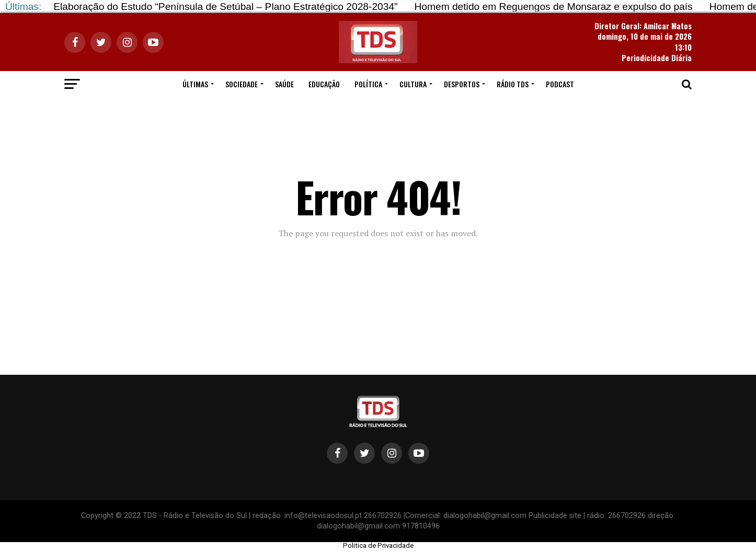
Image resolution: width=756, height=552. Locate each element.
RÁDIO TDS (513, 84)
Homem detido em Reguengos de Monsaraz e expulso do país (553, 7)
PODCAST (560, 84)
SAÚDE (284, 84)
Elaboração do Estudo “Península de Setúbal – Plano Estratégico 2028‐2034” (225, 7)
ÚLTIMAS (195, 84)
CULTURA (413, 84)
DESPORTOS (462, 84)
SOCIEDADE (242, 84)
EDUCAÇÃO (324, 84)
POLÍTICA (368, 84)
